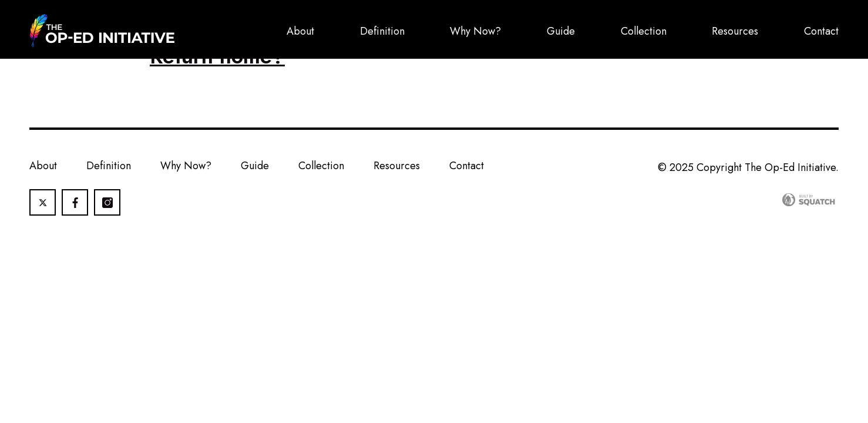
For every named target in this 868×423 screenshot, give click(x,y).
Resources (735, 31)
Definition (382, 31)
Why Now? (475, 31)
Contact (821, 31)
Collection (644, 31)
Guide (561, 31)
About (300, 31)
